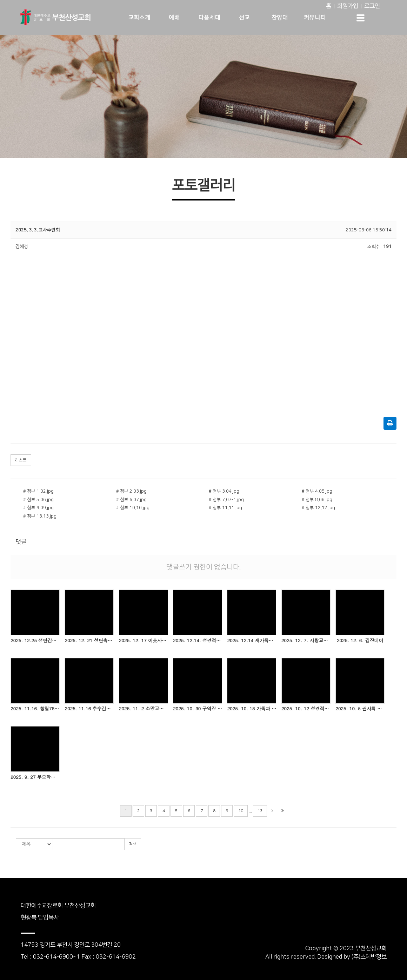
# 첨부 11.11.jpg (225, 508)
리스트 (21, 460)
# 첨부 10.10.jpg (133, 508)
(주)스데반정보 (369, 957)
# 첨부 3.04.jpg (224, 491)
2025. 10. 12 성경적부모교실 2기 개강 (306, 709)
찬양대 (280, 18)
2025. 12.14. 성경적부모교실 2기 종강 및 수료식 (198, 640)
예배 (174, 18)
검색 (133, 844)
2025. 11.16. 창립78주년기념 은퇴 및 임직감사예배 (35, 709)
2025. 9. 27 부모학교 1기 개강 (35, 777)
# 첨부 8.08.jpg (317, 500)
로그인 (372, 6)
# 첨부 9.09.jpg (38, 508)
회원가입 (348, 6)
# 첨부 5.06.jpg (38, 500)
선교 (244, 18)
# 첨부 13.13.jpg (40, 516)
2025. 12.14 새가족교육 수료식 (252, 640)
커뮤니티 (315, 18)
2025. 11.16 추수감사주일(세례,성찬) (89, 709)
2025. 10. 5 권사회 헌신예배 (360, 709)
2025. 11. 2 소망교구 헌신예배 (144, 709)
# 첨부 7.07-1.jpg (226, 500)
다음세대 (209, 18)
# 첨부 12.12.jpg (318, 508)
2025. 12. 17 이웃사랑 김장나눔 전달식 (144, 640)
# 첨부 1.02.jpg (38, 491)
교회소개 (139, 18)
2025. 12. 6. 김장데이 (360, 640)
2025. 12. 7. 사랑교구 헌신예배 (306, 640)
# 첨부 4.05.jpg (317, 491)
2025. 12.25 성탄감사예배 (35, 640)
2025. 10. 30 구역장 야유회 (198, 709)
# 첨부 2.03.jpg (131, 491)
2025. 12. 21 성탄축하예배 (89, 640)
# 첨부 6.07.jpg (131, 500)
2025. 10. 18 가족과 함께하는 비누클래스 (252, 709)
